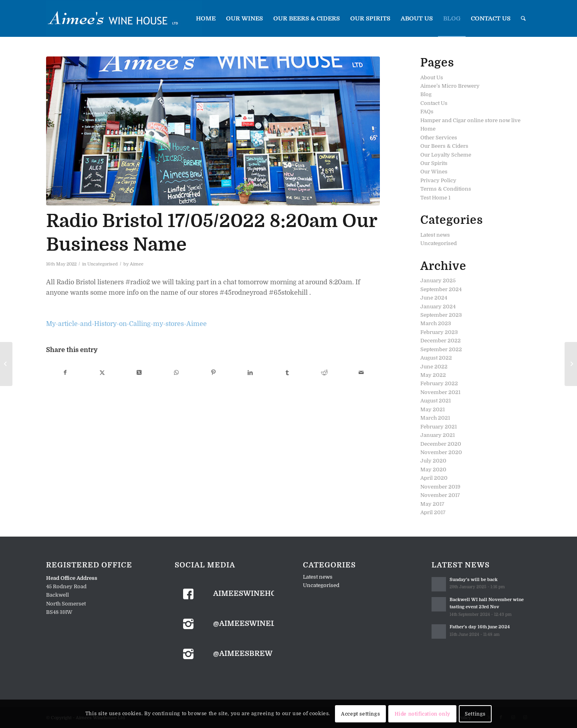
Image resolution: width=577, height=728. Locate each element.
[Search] (523, 18)
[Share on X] (102, 373)
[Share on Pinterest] (213, 373)
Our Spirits (434, 163)
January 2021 (438, 435)
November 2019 (440, 487)
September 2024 (441, 289)
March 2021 (435, 418)
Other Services (439, 138)
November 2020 (441, 452)
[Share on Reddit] (324, 373)
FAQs (427, 112)
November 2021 (440, 392)
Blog (426, 94)
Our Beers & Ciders (444, 146)
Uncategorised (103, 264)
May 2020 (433, 470)
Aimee (137, 264)
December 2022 (441, 341)
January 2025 (438, 281)
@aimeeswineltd (249, 623)
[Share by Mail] (361, 373)
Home (428, 129)
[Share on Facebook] (65, 373)
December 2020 (441, 444)
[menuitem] (206, 18)
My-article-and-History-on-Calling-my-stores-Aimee (126, 324)
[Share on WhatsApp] (176, 373)
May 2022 (433, 375)
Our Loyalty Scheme (446, 155)
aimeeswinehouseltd (260, 593)
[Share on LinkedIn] (250, 373)
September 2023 (441, 315)
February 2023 (439, 332)
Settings (475, 714)
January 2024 (438, 307)
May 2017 (432, 504)
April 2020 (434, 478)
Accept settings (360, 714)
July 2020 (433, 461)
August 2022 (436, 358)
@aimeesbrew (243, 654)
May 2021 (433, 409)
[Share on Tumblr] (287, 373)
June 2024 (434, 298)
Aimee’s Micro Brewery (450, 86)
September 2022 (441, 349)
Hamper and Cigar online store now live (470, 120)
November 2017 (440, 495)
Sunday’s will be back (474, 580)
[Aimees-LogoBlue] (124, 18)
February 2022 (439, 383)
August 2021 (436, 401)
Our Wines (434, 172)
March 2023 (436, 323)
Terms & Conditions (446, 189)
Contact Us (434, 103)
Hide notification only (423, 714)
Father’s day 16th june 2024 (480, 627)
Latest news (435, 235)
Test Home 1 (435, 198)
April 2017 (433, 512)
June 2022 (434, 367)
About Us (432, 77)
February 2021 (439, 427)
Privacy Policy (438, 180)
